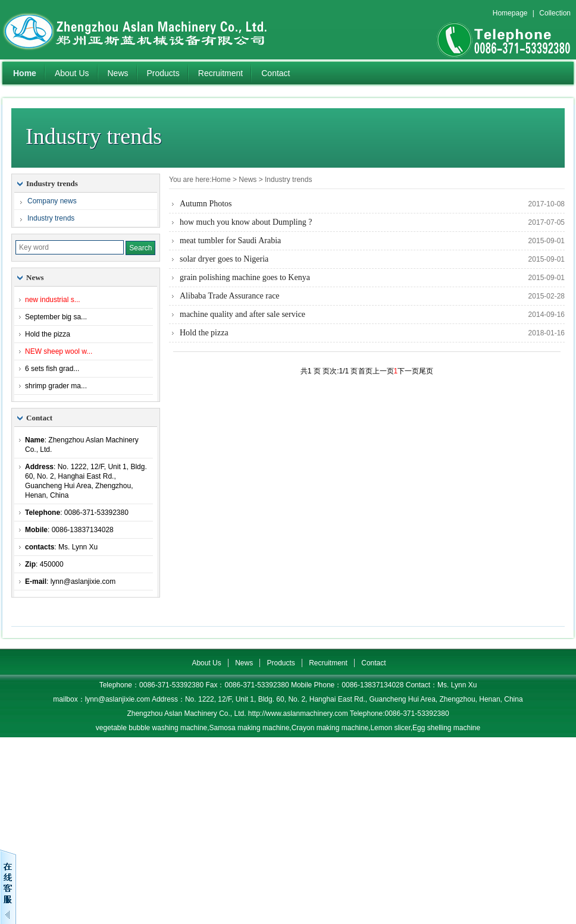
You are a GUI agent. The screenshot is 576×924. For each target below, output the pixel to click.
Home (25, 73)
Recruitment (220, 73)
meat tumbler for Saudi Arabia (230, 241)
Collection (555, 13)
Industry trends (288, 180)
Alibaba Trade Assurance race (230, 296)
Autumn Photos (206, 204)
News (118, 73)
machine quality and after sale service (242, 314)
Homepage (510, 13)
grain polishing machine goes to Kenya (245, 277)
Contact (276, 73)
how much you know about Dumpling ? (246, 222)
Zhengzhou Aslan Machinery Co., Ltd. (151, 30)
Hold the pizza (204, 333)
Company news (52, 201)
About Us (72, 73)
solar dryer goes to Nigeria (224, 259)
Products (163, 73)
